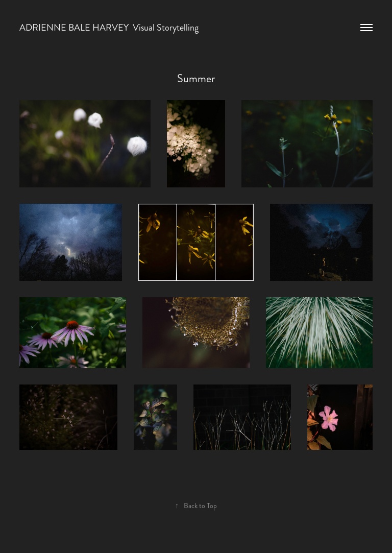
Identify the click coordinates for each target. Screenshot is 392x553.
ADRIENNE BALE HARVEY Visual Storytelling (109, 28)
